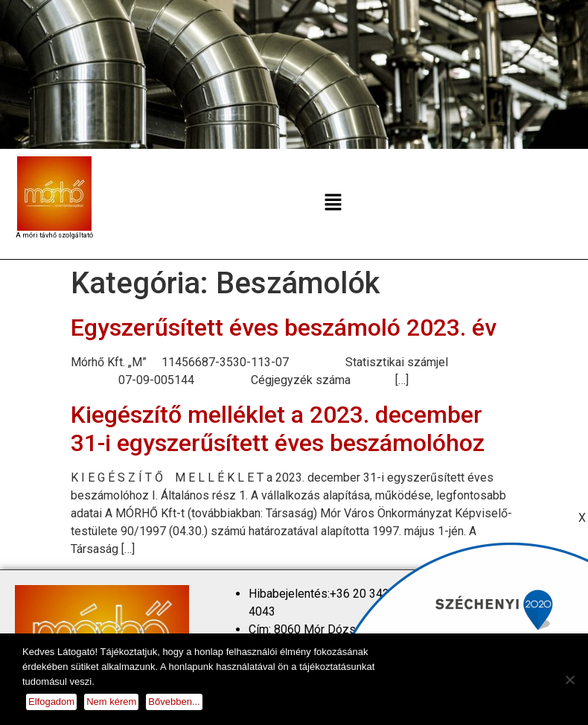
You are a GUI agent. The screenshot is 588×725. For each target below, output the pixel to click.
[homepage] (54, 194)
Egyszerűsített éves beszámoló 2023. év (284, 328)
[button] (333, 204)
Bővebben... (174, 702)
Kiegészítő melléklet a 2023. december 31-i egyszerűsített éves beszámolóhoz (278, 429)
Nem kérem (111, 702)
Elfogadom (51, 702)
